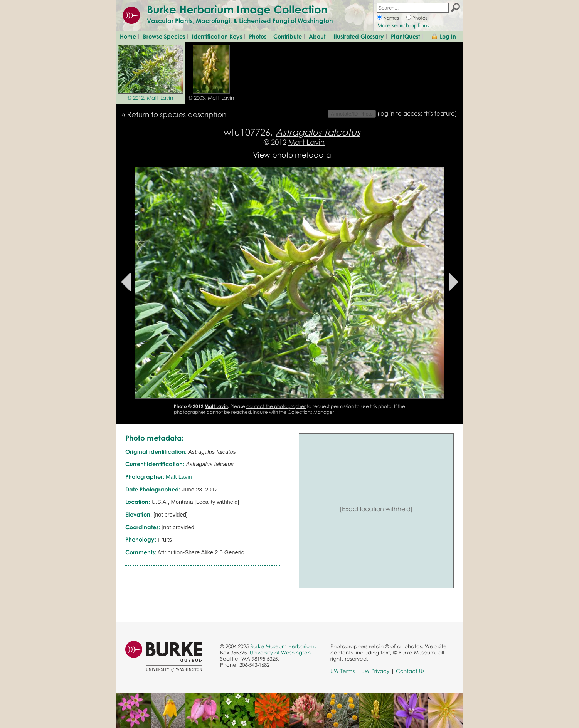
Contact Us (410, 671)
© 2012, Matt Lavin (150, 98)
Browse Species (164, 36)
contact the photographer (276, 406)
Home (128, 36)
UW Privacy (375, 671)
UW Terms (343, 671)
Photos (420, 18)
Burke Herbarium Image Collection (237, 9)
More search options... (406, 25)
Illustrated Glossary (358, 36)
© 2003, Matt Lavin (211, 98)
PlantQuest (405, 36)
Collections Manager (311, 412)
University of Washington (280, 653)
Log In (448, 36)
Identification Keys (217, 36)
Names (391, 18)
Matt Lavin (306, 142)
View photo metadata (292, 155)
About (317, 36)
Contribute (288, 36)
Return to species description (177, 114)
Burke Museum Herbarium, (283, 646)
